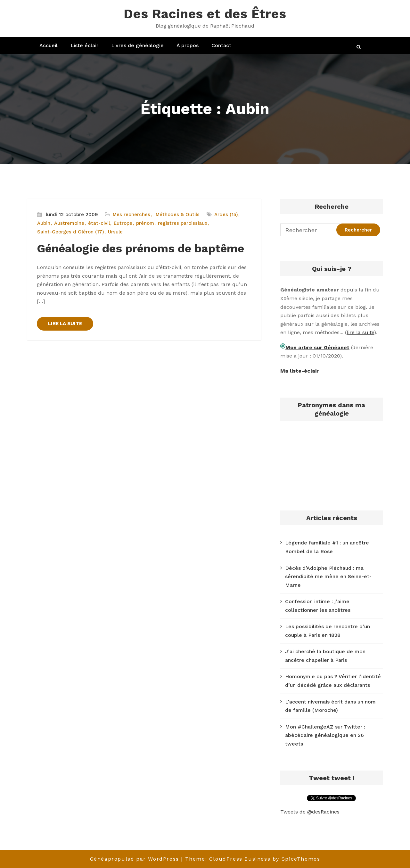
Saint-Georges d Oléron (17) (71, 232)
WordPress (163, 859)
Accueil (49, 45)
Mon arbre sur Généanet (317, 347)
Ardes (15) (226, 215)
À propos (188, 45)
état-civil (99, 223)
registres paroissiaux (183, 223)
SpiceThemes (301, 859)
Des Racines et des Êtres (205, 14)
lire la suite (360, 332)
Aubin (44, 223)
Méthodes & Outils (178, 215)
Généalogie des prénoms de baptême (140, 249)
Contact (221, 45)
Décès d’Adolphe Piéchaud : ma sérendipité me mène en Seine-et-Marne (328, 577)
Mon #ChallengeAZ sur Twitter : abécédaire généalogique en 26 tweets (325, 735)
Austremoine (69, 223)
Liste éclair (84, 45)
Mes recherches (131, 215)
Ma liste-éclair (299, 371)
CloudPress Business (240, 859)
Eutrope (123, 223)
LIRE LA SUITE (65, 324)
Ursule (115, 232)
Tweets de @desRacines (310, 812)
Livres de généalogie (137, 45)
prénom (145, 223)
